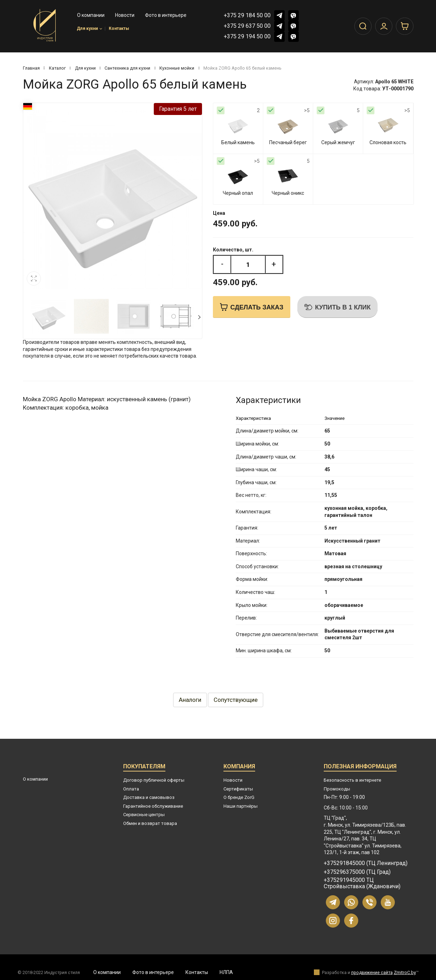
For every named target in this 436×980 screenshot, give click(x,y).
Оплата (131, 789)
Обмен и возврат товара (150, 823)
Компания (239, 767)
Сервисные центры (144, 815)
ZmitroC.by (405, 972)
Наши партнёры (241, 806)
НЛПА (226, 972)
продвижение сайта (372, 972)
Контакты (119, 30)
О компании (35, 779)
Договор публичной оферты (154, 780)
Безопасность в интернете (352, 780)
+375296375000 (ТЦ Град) (357, 872)
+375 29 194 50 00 (247, 36)
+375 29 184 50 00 (247, 15)
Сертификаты (238, 789)
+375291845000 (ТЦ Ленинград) (366, 863)
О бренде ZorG (239, 797)
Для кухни (89, 30)
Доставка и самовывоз (149, 797)
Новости (233, 780)
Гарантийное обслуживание (153, 806)
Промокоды (337, 789)
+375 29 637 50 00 (247, 26)
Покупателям (144, 767)
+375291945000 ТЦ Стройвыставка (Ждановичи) (362, 883)
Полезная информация (360, 767)
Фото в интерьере (153, 972)
